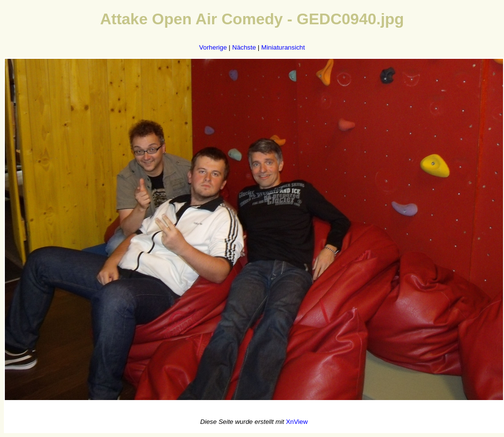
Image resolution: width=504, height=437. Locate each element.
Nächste (244, 47)
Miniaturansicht (283, 47)
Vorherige (213, 47)
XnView (297, 422)
